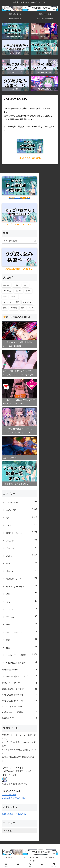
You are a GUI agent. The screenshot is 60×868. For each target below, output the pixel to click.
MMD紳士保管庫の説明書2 (14, 798)
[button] (35, 241)
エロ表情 (14, 308)
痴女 (23, 308)
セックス (19, 291)
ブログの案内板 (9, 795)
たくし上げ (27, 302)
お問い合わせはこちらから (14, 814)
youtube (17, 285)
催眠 (5, 296)
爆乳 (5, 308)
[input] (20, 241)
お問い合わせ (49, 858)
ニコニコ (6, 285)
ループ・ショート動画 (11, 302)
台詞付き (14, 296)
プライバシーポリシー (30, 858)
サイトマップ (30, 861)
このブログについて (11, 858)
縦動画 (28, 291)
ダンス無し (7, 291)
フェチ (31, 308)
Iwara (26, 285)
